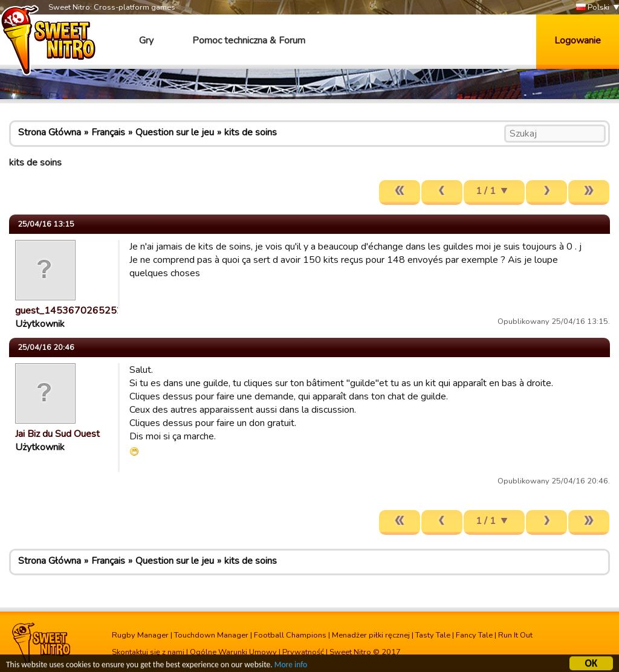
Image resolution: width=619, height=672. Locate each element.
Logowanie (578, 40)
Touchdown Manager (211, 635)
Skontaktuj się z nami (148, 652)
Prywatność (303, 652)
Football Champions (290, 635)
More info (291, 666)
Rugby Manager (140, 635)
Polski (593, 8)
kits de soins (251, 132)
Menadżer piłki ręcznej (371, 635)
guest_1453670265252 (69, 311)
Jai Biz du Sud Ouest (57, 434)
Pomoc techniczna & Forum (249, 40)
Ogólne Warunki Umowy (233, 652)
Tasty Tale (433, 635)
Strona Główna (50, 132)
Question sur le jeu (175, 132)
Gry (146, 40)
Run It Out (515, 635)
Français (108, 132)
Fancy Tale (474, 635)
